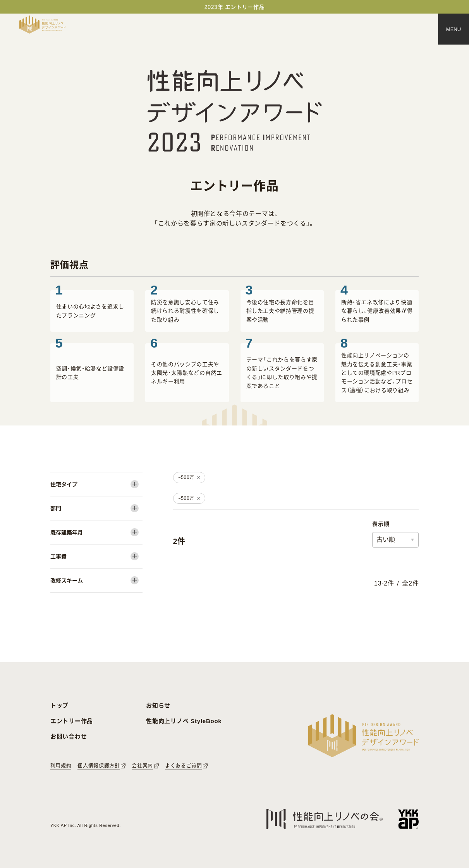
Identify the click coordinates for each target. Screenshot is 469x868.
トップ (59, 705)
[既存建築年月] (96, 532)
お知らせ (158, 705)
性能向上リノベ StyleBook (184, 721)
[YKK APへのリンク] (408, 819)
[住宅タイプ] (96, 484)
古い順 (386, 540)
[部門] (96, 508)
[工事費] (96, 556)
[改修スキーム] (96, 580)
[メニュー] (454, 29)
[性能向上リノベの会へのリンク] (325, 819)
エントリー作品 (72, 721)
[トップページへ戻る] (43, 25)
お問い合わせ (69, 736)
